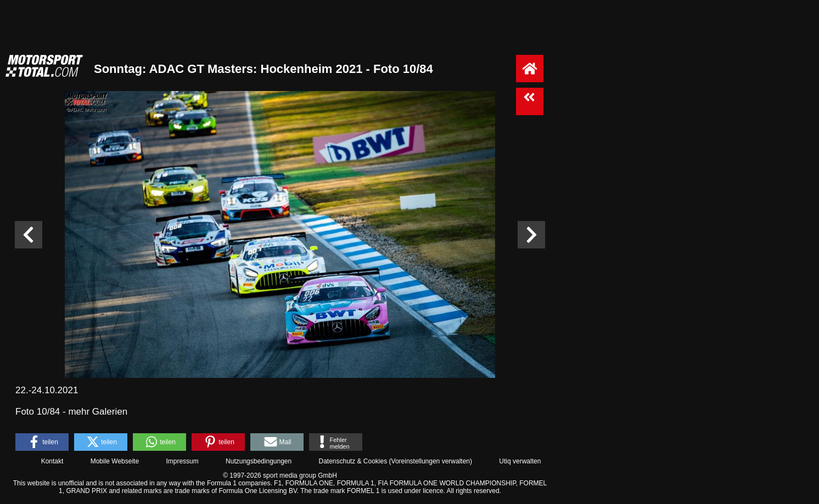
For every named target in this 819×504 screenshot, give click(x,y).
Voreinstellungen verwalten (431, 461)
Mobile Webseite (115, 461)
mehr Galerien (98, 412)
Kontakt (52, 461)
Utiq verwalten (520, 461)
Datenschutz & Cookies (353, 461)
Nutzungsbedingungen (259, 461)
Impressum (182, 461)
